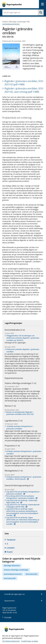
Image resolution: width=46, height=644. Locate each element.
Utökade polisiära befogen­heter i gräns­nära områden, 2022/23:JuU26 (24, 478)
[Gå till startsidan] (12, 4)
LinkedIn (11, 548)
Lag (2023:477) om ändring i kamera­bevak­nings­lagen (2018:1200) (23, 506)
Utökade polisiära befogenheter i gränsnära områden (20, 427)
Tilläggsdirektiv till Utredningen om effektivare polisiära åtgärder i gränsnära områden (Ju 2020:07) (23, 338)
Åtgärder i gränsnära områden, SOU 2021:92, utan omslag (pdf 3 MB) (24, 90)
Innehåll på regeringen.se (23, 594)
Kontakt (8, 617)
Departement (23, 601)
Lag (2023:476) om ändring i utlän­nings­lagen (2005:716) (22, 501)
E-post (10, 552)
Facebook (11, 540)
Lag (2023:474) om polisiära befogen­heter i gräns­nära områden (23, 493)
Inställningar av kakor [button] (30, 641)
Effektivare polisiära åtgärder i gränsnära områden (23, 350)
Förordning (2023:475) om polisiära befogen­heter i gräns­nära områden (20, 497)
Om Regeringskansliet (11, 641)
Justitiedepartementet (11, 24)
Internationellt (10, 578)
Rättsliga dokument (12, 565)
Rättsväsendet (32, 574)
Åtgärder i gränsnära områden (17, 389)
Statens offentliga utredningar (16, 570)
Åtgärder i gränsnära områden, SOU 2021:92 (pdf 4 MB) (24, 83)
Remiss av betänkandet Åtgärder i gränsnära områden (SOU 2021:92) (20, 413)
